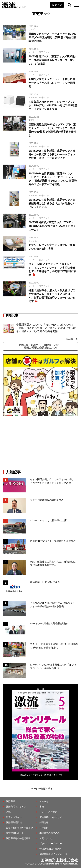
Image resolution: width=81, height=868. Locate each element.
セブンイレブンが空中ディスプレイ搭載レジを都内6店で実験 (52, 247)
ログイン (57, 5)
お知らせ (44, 801)
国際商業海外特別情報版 (18, 838)
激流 (8, 812)
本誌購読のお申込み (49, 833)
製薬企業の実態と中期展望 (19, 828)
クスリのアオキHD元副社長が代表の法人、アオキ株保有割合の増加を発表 (53, 605)
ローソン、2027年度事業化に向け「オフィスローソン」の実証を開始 (53, 667)
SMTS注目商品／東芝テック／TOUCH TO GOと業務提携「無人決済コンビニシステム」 (52, 226)
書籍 (42, 807)
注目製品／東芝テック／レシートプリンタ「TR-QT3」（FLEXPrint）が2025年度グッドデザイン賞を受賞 (53, 105)
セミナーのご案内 (48, 812)
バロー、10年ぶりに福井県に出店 (48, 520)
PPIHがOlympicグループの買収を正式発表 (53, 541)
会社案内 (44, 828)
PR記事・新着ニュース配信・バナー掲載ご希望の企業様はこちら (40, 346)
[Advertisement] (41, 443)
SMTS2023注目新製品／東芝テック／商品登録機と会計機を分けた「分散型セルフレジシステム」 (52, 203)
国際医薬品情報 (14, 823)
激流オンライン (14, 817)
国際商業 (11, 801)
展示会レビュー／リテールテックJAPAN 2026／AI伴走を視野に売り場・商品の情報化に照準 (52, 37)
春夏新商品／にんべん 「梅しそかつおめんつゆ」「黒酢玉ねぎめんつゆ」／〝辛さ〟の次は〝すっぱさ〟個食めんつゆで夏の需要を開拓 (46, 328)
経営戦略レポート (15, 833)
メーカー (33, 52)
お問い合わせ (46, 838)
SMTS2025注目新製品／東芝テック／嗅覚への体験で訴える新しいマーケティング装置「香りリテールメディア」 (52, 154)
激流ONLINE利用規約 (50, 849)
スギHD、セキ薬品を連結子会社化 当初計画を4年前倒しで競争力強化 (54, 646)
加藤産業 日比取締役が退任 (46, 582)
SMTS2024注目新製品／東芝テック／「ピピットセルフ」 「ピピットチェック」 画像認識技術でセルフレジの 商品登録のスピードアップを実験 (53, 179)
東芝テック (44, 52)
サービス (33, 29)
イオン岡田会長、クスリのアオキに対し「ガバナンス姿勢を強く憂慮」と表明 (52, 481)
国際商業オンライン (16, 807)
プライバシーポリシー (51, 844)
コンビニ (33, 241)
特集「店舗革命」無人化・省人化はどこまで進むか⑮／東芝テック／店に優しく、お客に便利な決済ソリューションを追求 (52, 296)
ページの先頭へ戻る (42, 789)
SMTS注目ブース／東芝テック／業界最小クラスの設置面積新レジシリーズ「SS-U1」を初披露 (53, 60)
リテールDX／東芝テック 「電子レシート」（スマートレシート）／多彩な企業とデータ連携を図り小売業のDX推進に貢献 (52, 270)
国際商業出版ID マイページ (53, 854)
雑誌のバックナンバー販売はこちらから (42, 775)
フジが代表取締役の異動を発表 (47, 500)
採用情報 (44, 823)
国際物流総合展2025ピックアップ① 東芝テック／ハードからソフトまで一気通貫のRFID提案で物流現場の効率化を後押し (52, 130)
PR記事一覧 (71, 339)
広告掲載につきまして (51, 817)
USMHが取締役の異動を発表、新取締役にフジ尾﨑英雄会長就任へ (53, 564)
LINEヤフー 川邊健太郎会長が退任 (49, 623)
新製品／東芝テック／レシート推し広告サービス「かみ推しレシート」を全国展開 (52, 83)
